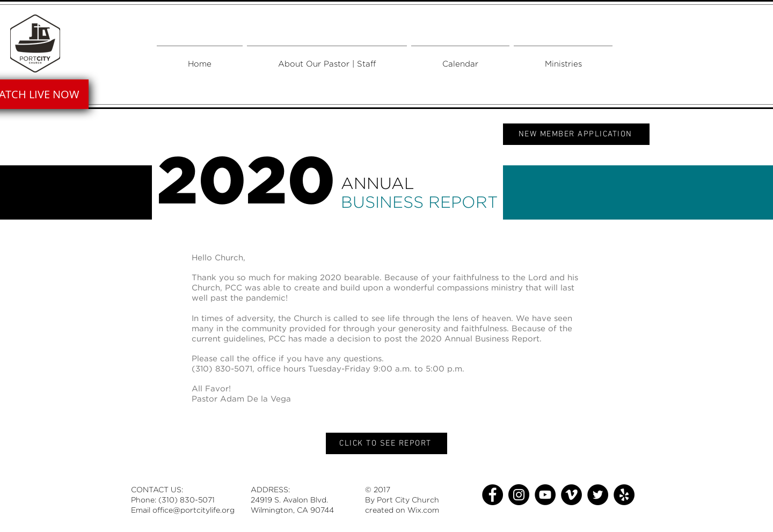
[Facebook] (493, 495)
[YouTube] (545, 495)
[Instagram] (519, 495)
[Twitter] (598, 495)
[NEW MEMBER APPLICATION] (576, 134)
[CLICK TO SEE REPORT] (386, 443)
